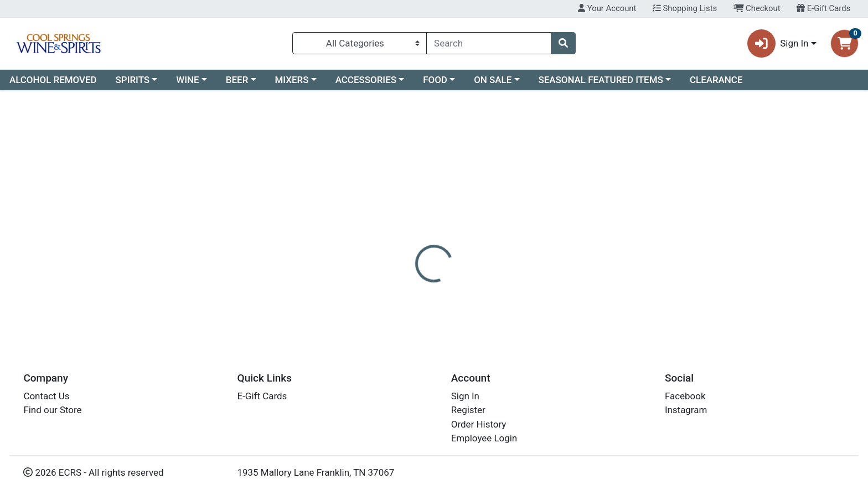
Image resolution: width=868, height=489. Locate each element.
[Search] (489, 43)
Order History (479, 424)
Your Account (607, 8)
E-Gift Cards (823, 8)
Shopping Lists (685, 8)
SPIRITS (133, 80)
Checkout (757, 8)
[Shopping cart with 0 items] (844, 43)
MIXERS (292, 80)
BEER (237, 80)
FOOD (435, 80)
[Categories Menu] (360, 43)
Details (392, 220)
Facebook (685, 396)
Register (468, 410)
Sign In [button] (778, 43)
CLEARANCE (716, 80)
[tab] (392, 220)
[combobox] (489, 43)
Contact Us (46, 396)
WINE (187, 80)
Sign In (465, 396)
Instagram (686, 410)
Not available (737, 157)
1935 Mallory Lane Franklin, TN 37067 (316, 472)
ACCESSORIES (366, 80)
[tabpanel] (615, 263)
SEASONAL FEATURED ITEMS (600, 80)
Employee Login (484, 439)
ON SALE (493, 80)
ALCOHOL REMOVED (53, 80)
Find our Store (52, 410)
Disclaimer (445, 220)
